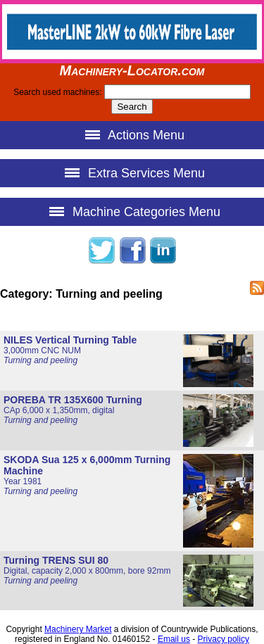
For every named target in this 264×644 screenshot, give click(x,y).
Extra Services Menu (132, 173)
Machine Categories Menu (132, 211)
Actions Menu (132, 135)
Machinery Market (78, 629)
